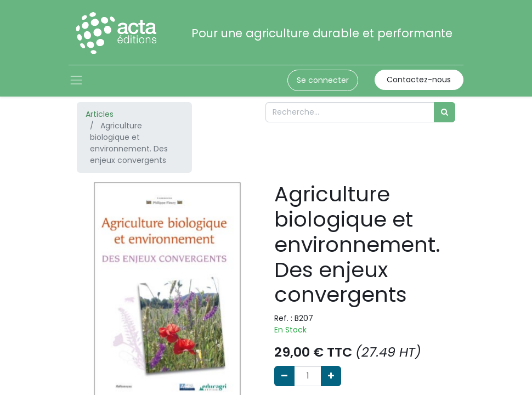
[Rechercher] (445, 112)
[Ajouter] (331, 376)
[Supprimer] (284, 376)
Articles (100, 114)
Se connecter (323, 80)
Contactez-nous (419, 80)
